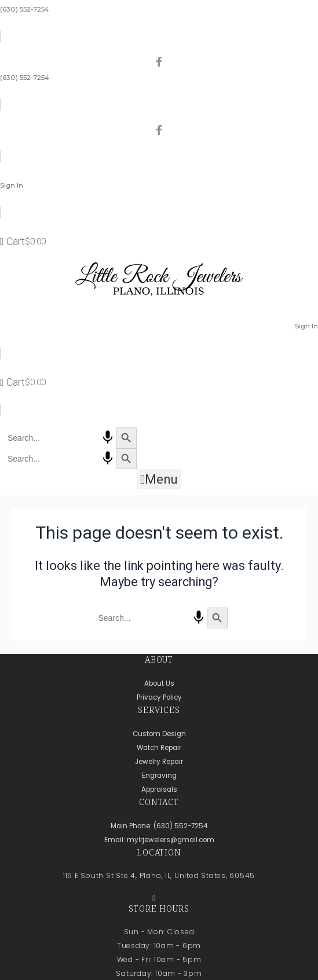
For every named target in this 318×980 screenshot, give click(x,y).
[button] (159, 479)
